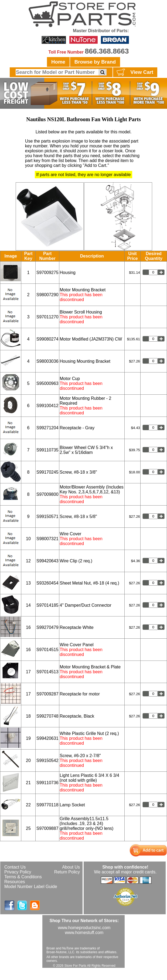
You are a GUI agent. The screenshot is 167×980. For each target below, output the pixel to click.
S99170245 (47, 472)
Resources (15, 882)
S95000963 (47, 383)
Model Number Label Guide (31, 887)
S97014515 (47, 650)
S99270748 (47, 716)
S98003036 (47, 361)
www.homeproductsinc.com (84, 928)
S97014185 (47, 605)
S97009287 (47, 694)
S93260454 (47, 583)
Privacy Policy (18, 872)
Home (58, 62)
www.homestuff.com (84, 933)
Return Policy (67, 872)
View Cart (134, 72)
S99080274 (47, 339)
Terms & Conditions (23, 877)
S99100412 (47, 406)
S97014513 (47, 672)
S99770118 (47, 805)
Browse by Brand (95, 62)
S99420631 (47, 738)
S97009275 (47, 273)
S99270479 (47, 627)
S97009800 (47, 494)
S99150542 (47, 760)
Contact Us (15, 867)
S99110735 (47, 450)
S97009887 (47, 828)
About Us (71, 867)
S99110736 (47, 783)
